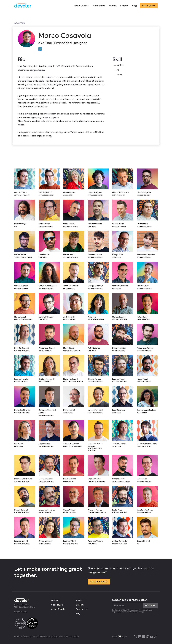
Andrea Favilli (74, 307)
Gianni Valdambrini (49, 500)
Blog (134, 6)
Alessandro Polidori (74, 434)
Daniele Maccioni (123, 338)
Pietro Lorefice (98, 338)
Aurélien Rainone (123, 434)
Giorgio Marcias (98, 369)
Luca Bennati (147, 213)
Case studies (58, 605)
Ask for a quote (99, 582)
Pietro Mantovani (74, 369)
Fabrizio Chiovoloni (123, 276)
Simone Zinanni (147, 531)
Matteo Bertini (25, 245)
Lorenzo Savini (123, 469)
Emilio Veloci (123, 500)
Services (55, 600)
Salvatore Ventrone (147, 500)
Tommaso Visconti (98, 531)
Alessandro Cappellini (147, 245)
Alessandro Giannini (49, 338)
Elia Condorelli (25, 307)
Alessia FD (98, 307)
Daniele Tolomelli (25, 500)
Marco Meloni (147, 369)
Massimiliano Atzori (123, 182)
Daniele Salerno (74, 469)
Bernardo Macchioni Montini (49, 401)
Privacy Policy (64, 636)
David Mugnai (74, 400)
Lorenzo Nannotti (98, 400)
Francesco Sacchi (49, 469)
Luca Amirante (25, 182)
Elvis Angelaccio (49, 182)
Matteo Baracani (98, 213)
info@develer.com (21, 612)
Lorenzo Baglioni (147, 182)
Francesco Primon (98, 436)
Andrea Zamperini (123, 531)
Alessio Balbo (49, 213)
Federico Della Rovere (25, 469)
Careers (124, 6)
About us (20, 23)
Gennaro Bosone (98, 245)
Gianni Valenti (74, 500)
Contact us (81, 609)
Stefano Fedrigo (123, 307)
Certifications (53, 636)
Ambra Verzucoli (49, 531)
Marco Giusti (74, 338)
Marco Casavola (25, 276)
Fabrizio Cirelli (147, 276)
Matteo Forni (147, 307)
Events (113, 6)
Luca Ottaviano (123, 400)
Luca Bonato (49, 245)
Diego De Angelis (98, 182)
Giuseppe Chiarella (98, 276)
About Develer (81, 6)
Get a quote (149, 6)
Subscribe (150, 606)
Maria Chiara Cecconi (49, 276)
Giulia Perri (25, 434)
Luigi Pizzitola (49, 434)
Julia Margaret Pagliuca (147, 400)
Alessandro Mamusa (147, 338)
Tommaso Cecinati (74, 276)
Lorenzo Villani (74, 531)
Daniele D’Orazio (49, 307)
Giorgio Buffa (123, 245)
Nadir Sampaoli (98, 469)
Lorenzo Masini (123, 369)
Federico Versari (25, 531)
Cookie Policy (75, 636)
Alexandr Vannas (98, 500)
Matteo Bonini (74, 245)
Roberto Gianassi (25, 338)
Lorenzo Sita (147, 469)
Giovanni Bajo (25, 213)
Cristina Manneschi (49, 369)
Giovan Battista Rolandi (147, 434)
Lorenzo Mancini (25, 369)
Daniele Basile (123, 213)
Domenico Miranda (25, 400)
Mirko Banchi (74, 213)
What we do (99, 6)
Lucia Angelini (74, 182)
